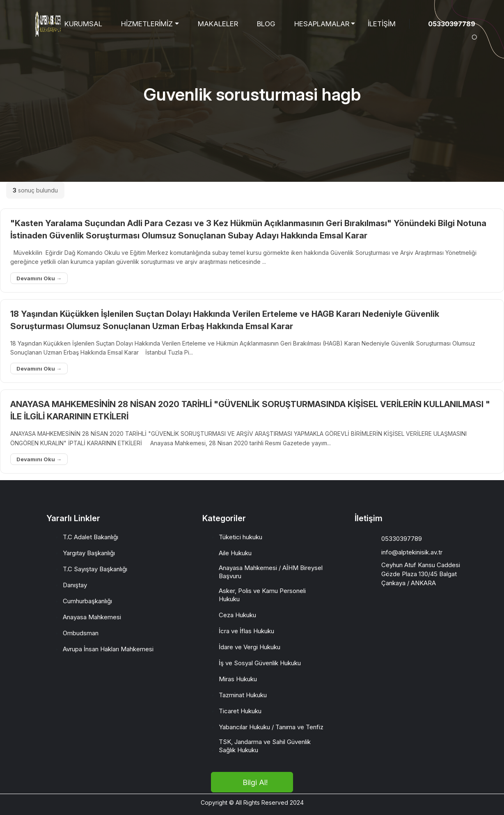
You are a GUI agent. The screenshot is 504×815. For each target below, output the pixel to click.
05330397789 (452, 24)
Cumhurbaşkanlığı (87, 601)
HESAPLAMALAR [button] (322, 24)
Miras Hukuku (238, 679)
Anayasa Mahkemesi (92, 617)
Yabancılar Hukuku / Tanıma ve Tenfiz (271, 727)
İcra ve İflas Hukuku (246, 631)
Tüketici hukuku (241, 537)
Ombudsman (81, 633)
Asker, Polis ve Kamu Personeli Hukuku (262, 595)
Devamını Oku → (39, 278)
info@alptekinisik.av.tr (412, 552)
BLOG (266, 24)
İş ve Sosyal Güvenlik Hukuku (260, 663)
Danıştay (75, 585)
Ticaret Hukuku (240, 711)
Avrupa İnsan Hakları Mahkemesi (108, 649)
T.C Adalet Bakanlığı (90, 537)
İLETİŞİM (382, 24)
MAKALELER (218, 24)
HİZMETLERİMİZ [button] (147, 24)
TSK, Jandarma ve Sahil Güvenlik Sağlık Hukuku (265, 746)
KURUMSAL (83, 24)
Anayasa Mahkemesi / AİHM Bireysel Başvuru (271, 572)
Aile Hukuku (235, 553)
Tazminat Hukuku (243, 695)
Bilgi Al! (255, 782)
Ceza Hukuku (237, 615)
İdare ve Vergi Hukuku (250, 647)
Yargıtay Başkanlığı (89, 553)
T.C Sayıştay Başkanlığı (95, 569)
